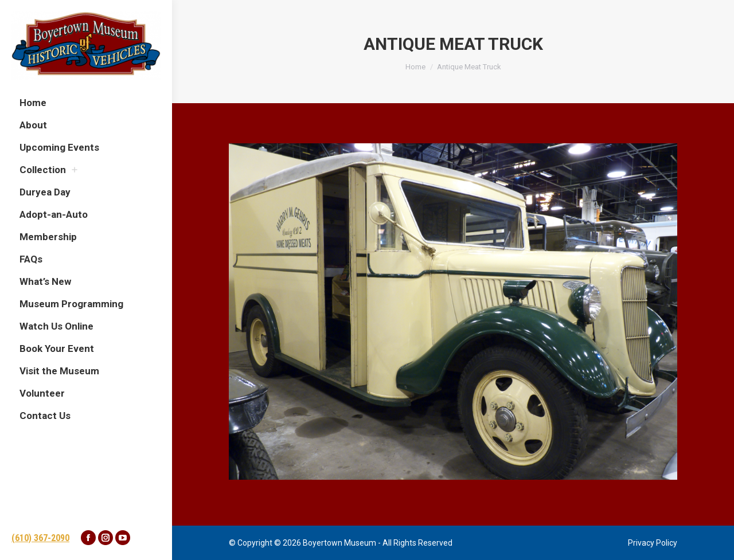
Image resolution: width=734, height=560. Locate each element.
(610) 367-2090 (40, 538)
